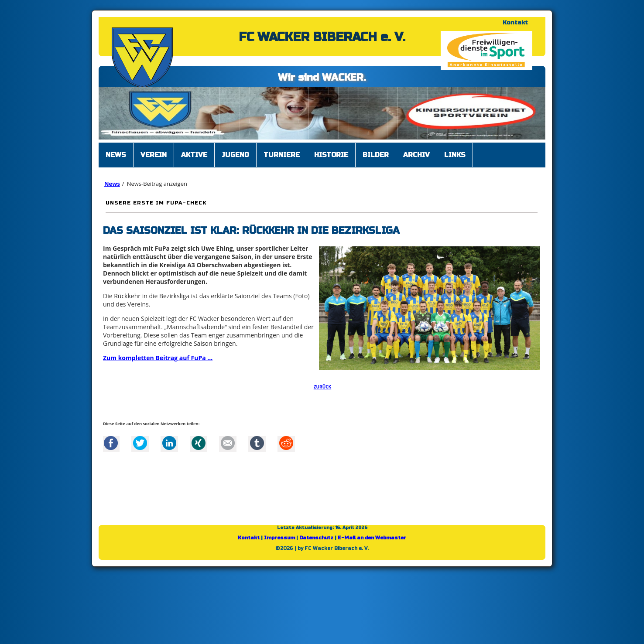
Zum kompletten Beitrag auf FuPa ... (158, 358)
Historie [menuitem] (331, 155)
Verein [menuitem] (154, 155)
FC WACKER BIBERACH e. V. (322, 37)
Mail (228, 443)
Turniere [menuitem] (282, 155)
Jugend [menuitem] (235, 155)
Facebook (111, 443)
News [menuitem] (116, 155)
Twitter (140, 443)
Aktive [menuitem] (194, 155)
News (112, 184)
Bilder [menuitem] (376, 155)
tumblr (257, 443)
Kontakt (515, 23)
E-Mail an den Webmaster (372, 538)
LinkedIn (169, 443)
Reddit (286, 443)
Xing (199, 443)
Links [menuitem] (455, 155)
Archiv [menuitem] (416, 155)
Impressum (279, 538)
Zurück (323, 387)
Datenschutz (316, 538)
